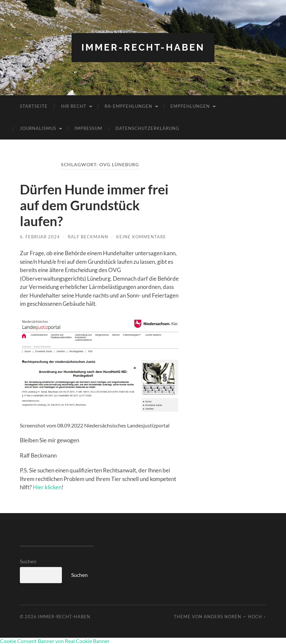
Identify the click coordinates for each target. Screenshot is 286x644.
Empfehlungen (190, 106)
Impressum (88, 128)
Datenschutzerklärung (147, 128)
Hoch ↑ (257, 617)
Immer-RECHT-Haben (143, 47)
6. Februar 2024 (40, 237)
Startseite (34, 106)
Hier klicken (47, 487)
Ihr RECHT (74, 106)
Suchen (28, 561)
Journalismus (38, 128)
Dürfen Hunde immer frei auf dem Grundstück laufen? (94, 205)
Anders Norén (223, 617)
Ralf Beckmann (88, 237)
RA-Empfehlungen (128, 106)
